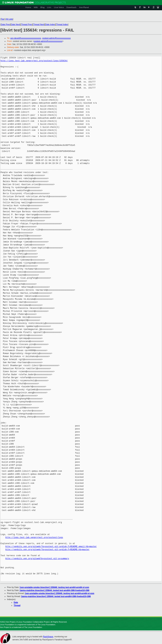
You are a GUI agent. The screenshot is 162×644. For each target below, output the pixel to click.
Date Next (15, 24)
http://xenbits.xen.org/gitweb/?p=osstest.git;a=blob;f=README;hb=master (47, 550)
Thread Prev (26, 24)
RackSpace (48, 637)
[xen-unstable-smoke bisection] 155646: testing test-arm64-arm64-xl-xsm (54, 587)
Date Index (50, 24)
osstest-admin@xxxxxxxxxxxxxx (56, 38)
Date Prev (5, 24)
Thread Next (39, 24)
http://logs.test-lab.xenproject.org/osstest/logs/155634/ (34, 61)
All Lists (9, 19)
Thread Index (62, 24)
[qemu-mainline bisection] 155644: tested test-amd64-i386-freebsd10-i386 (55, 590)
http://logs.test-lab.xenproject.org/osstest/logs (34, 537)
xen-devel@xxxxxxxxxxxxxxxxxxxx (26, 38)
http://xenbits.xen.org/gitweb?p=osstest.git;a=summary (37, 559)
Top (2, 19)
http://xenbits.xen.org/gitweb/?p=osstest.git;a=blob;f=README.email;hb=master (51, 547)
